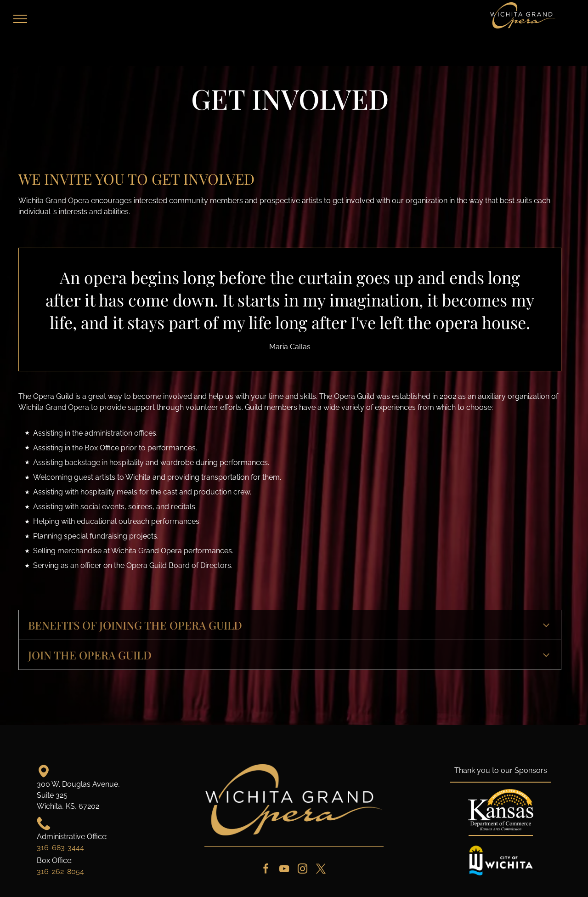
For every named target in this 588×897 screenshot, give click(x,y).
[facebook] (266, 870)
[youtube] (284, 870)
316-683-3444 (60, 848)
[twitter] (321, 870)
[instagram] (302, 870)
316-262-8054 (60, 871)
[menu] (20, 19)
